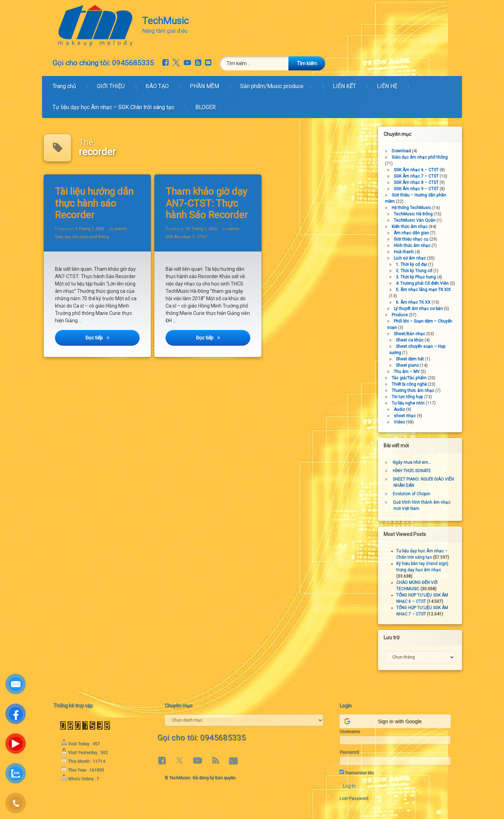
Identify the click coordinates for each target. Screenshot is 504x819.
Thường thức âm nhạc (416, 391)
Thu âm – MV (409, 372)
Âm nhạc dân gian (414, 233)
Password (349, 752)
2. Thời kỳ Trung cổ (417, 271)
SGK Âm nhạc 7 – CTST (419, 176)
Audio (402, 409)
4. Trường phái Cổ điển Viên (425, 283)
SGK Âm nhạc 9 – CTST (419, 189)
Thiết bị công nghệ (412, 384)
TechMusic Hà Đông (416, 214)
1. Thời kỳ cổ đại (414, 264)
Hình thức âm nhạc (415, 246)
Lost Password (354, 798)
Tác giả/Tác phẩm (412, 378)
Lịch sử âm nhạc (413, 258)
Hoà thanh (407, 252)
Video (402, 422)
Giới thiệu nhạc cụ (414, 239)
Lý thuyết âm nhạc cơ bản (421, 309)
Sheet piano (410, 365)
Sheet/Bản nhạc (412, 334)
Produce (402, 315)
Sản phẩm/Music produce (272, 83)
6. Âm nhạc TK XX (416, 302)
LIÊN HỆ (387, 83)
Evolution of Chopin (414, 494)
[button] (395, 721)
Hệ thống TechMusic (414, 208)
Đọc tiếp (113, 340)
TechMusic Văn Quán (417, 220)
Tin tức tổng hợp (410, 397)
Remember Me (356, 772)
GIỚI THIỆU (111, 83)
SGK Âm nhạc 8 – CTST (419, 183)
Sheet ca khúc (412, 340)
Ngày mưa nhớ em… (415, 462)
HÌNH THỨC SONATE (415, 471)
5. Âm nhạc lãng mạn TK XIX (426, 290)
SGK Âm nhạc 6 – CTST (419, 170)
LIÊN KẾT (344, 83)
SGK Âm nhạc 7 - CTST (187, 237)
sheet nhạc (408, 416)
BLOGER (205, 104)
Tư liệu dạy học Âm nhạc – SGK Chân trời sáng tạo (113, 104)
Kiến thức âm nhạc (412, 227)
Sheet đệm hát (413, 359)
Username (350, 731)
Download (404, 151)
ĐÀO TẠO (157, 83)
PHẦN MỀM (204, 83)
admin (121, 228)
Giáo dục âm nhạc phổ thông (82, 237)
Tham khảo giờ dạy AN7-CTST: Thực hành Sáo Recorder (208, 203)
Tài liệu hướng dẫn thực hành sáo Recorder (95, 203)
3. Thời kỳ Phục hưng (419, 277)
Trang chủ (64, 83)
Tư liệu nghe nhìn (411, 403)
